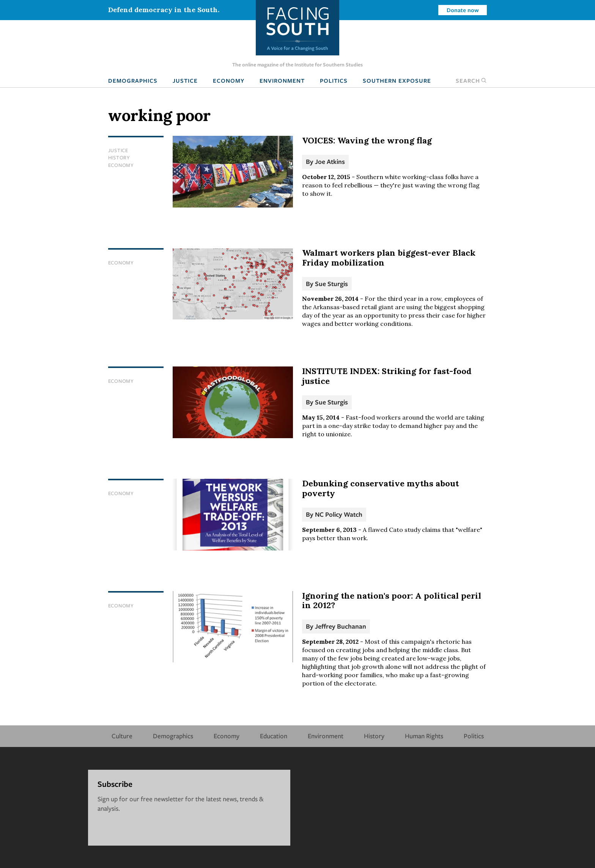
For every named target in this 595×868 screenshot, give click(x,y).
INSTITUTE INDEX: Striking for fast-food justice (387, 376)
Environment (282, 80)
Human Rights (424, 736)
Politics (334, 80)
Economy (229, 80)
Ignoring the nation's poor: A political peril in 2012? (392, 601)
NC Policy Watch (339, 514)
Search (471, 80)
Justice (185, 80)
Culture (122, 736)
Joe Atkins (330, 161)
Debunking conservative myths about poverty (380, 488)
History (119, 157)
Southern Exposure (397, 80)
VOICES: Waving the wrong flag (367, 140)
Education (274, 736)
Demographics (133, 80)
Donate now (463, 10)
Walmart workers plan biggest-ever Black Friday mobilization (389, 258)
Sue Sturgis (331, 284)
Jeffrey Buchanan (341, 626)
